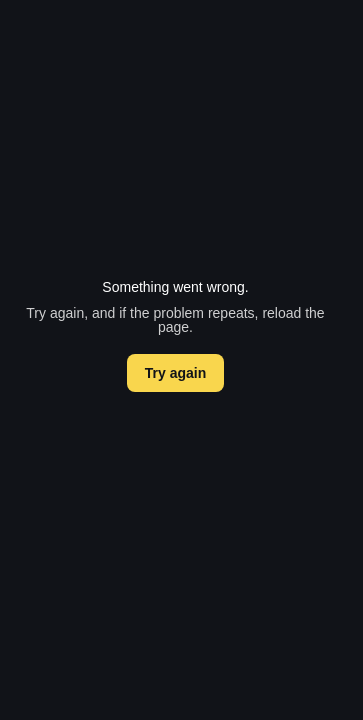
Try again (175, 373)
